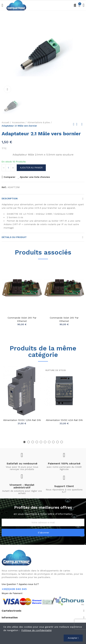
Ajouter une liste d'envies (35, 177)
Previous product (74, 124)
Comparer (10, 177)
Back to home (78, 124)
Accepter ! (73, 638)
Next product (82, 124)
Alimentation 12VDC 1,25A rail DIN (22, 420)
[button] (24, 442)
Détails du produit (14, 237)
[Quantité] (8, 168)
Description (10, 198)
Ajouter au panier (31, 168)
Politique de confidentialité (36, 630)
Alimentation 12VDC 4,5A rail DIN (64, 420)
